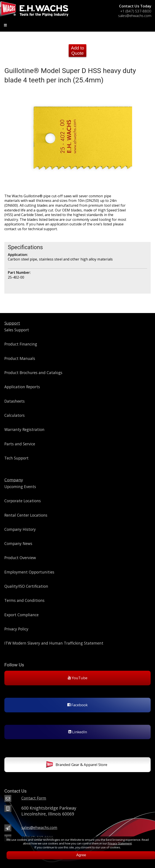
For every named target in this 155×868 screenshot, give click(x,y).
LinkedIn (78, 732)
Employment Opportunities (29, 572)
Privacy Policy (16, 629)
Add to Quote (77, 50)
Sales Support (17, 330)
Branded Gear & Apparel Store (77, 765)
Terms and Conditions (24, 600)
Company (14, 480)
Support (12, 323)
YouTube (78, 678)
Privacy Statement (120, 843)
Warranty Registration (24, 429)
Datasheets (14, 401)
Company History (20, 529)
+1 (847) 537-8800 (136, 11)
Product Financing (21, 344)
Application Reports (22, 387)
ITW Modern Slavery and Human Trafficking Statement (54, 643)
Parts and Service (20, 444)
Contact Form (34, 798)
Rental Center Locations (26, 515)
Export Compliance (21, 615)
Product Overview (20, 558)
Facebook (77, 705)
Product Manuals (20, 358)
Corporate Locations (23, 501)
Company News (18, 543)
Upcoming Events (20, 487)
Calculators (14, 415)
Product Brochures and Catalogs (33, 373)
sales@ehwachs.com (135, 16)
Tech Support (16, 458)
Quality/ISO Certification (26, 586)
